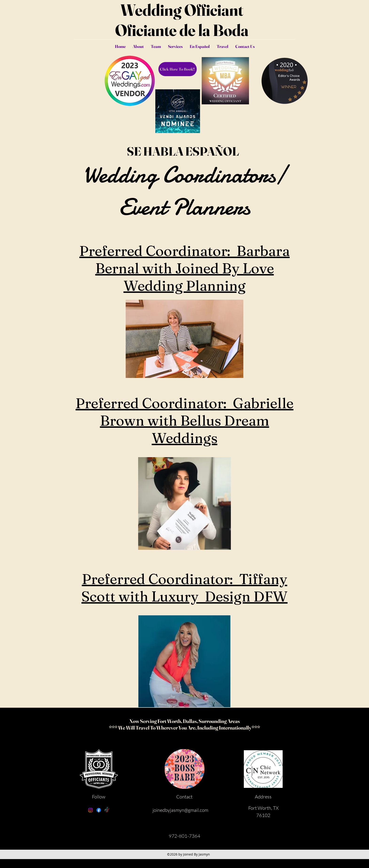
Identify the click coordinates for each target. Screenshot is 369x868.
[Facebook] (99, 810)
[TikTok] (107, 810)
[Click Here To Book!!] (178, 69)
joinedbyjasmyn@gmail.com (180, 810)
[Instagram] (90, 810)
